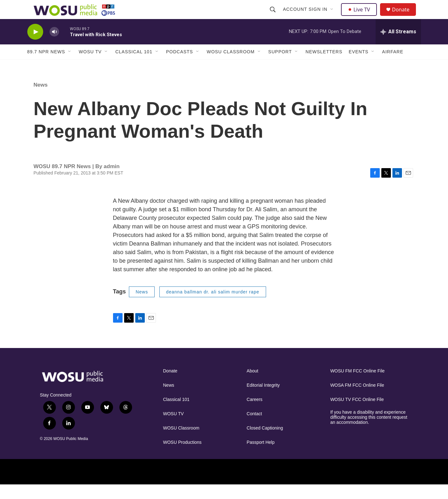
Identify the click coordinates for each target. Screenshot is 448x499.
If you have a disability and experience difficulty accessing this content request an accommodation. (369, 432)
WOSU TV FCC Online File (357, 414)
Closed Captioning (265, 442)
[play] (35, 46)
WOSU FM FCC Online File (357, 385)
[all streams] (398, 46)
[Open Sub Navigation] (333, 16)
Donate (405, 17)
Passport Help (261, 457)
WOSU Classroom (231, 66)
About (253, 385)
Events (358, 66)
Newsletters (324, 66)
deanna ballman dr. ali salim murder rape (213, 306)
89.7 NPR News (46, 66)
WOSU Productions (182, 457)
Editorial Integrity (263, 400)
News (41, 99)
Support (280, 66)
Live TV (361, 16)
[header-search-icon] (274, 16)
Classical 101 (134, 66)
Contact (254, 428)
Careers (255, 414)
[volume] (54, 46)
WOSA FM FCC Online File (357, 400)
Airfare (393, 66)
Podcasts (180, 66)
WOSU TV (90, 66)
